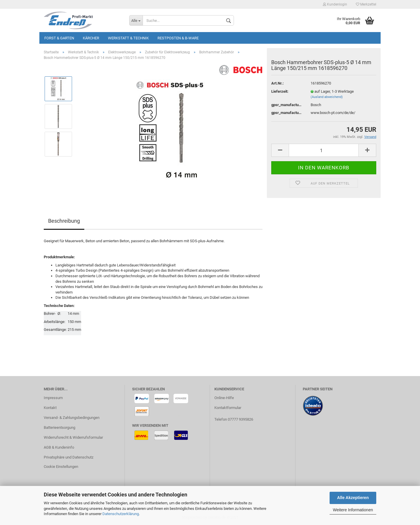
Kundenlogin (335, 4)
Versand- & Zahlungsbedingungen (72, 418)
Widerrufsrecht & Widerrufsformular (73, 437)
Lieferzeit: (280, 91)
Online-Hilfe (224, 398)
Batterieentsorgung (60, 427)
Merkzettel (366, 4)
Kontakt (50, 408)
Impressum (53, 398)
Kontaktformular (228, 408)
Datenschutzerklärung (121, 514)
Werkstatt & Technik (128, 38)
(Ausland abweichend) (327, 97)
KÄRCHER (91, 38)
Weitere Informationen (353, 510)
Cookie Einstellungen (61, 467)
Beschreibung (64, 221)
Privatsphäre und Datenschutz (69, 457)
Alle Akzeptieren (353, 498)
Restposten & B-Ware (178, 38)
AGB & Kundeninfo (59, 447)
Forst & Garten (59, 38)
